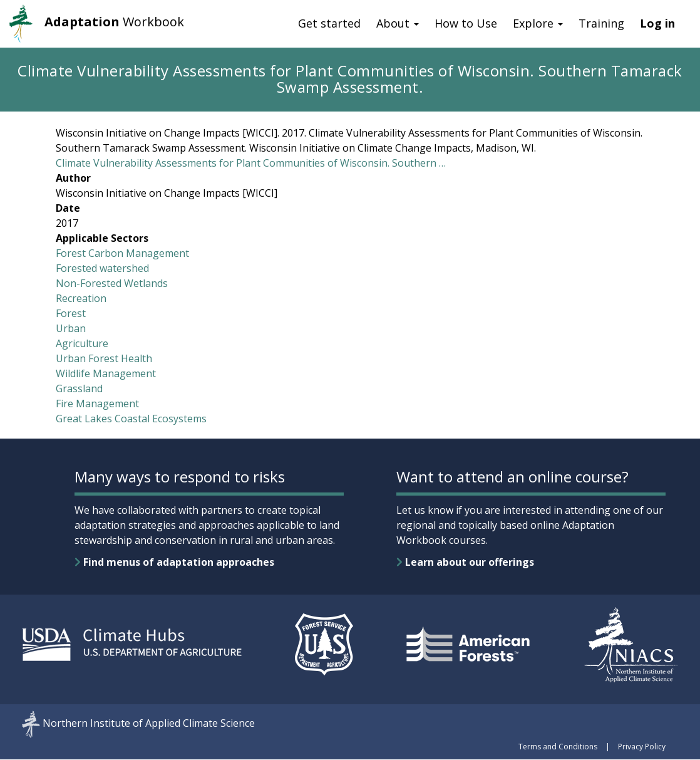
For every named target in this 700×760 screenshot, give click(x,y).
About (398, 23)
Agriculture (82, 343)
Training (601, 23)
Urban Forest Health (104, 358)
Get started (329, 23)
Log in (657, 23)
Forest (71, 313)
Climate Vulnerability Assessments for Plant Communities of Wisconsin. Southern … (251, 163)
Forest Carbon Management (122, 253)
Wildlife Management (106, 373)
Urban (71, 328)
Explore (538, 23)
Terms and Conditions (558, 747)
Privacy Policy (642, 747)
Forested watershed (102, 268)
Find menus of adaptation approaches (174, 562)
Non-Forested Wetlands (112, 283)
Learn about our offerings (465, 562)
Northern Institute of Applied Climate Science (149, 723)
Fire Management (97, 403)
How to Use (466, 23)
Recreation (81, 298)
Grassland (79, 388)
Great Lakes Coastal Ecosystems (131, 419)
